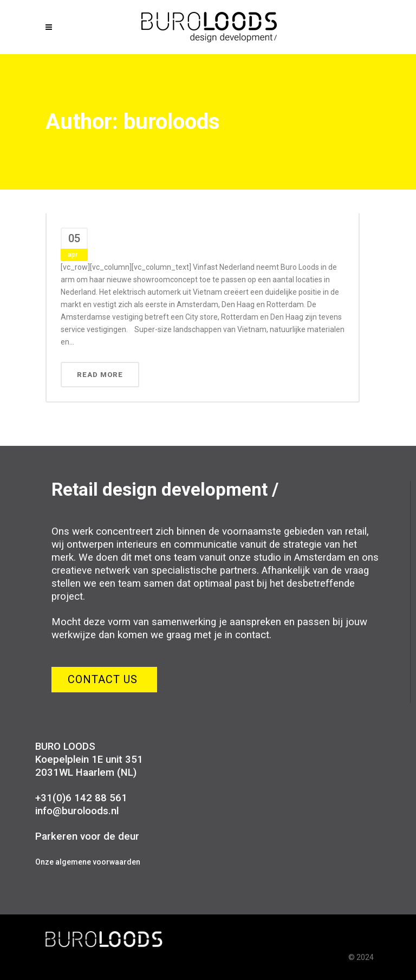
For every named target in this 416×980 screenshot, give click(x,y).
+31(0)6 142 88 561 (81, 798)
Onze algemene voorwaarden (88, 862)
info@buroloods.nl (77, 811)
